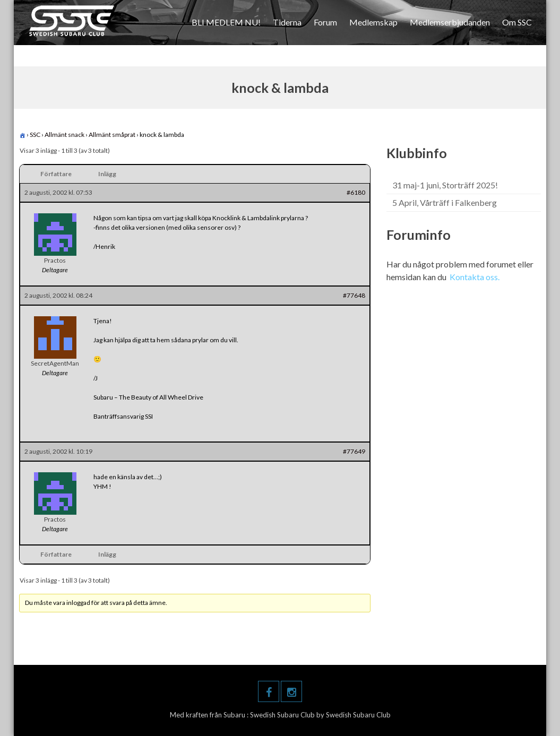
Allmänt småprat (112, 135)
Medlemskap (373, 22)
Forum (325, 22)
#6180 (356, 192)
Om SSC (517, 22)
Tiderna (287, 22)
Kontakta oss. (475, 277)
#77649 (354, 451)
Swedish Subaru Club (283, 715)
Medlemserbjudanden (450, 22)
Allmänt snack (64, 135)
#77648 (354, 295)
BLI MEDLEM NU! (226, 22)
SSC (35, 135)
